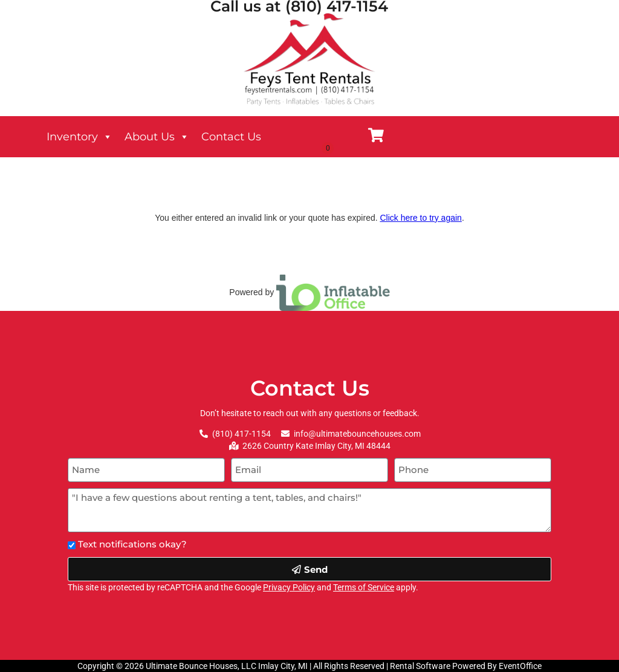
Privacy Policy (289, 587)
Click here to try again (420, 218)
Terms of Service (364, 587)
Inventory (79, 137)
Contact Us (231, 137)
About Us (157, 137)
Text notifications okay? (132, 544)
